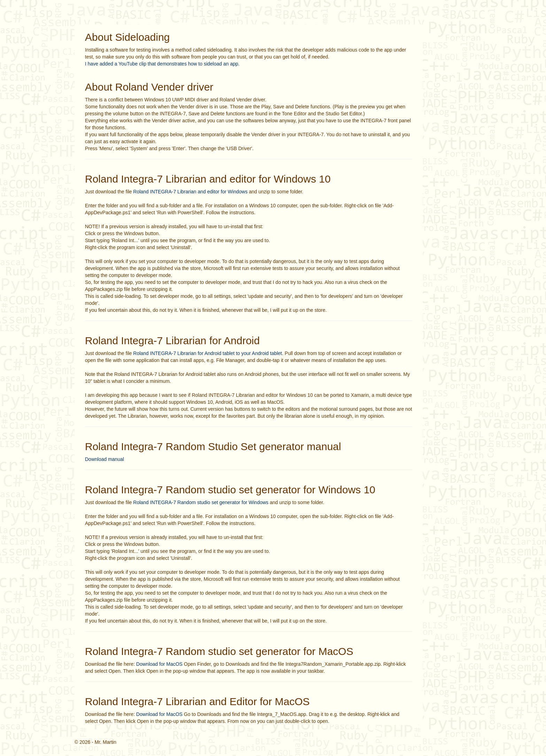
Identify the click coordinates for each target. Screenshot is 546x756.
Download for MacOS (159, 664)
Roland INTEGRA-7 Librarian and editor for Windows (190, 192)
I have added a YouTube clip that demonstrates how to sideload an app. (162, 64)
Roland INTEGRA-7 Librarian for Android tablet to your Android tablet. (208, 353)
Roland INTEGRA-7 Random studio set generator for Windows (201, 502)
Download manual (104, 459)
